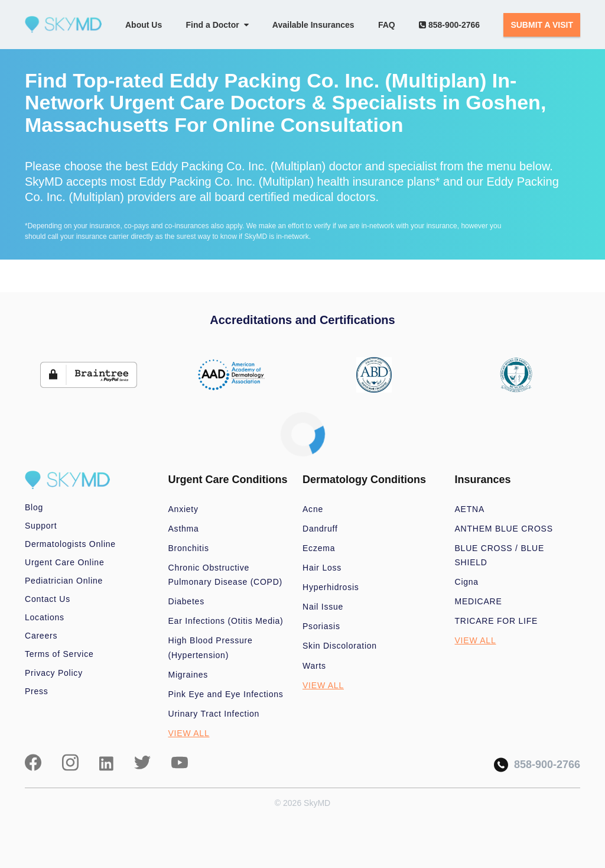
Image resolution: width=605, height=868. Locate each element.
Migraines (188, 675)
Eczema (319, 548)
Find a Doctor (217, 25)
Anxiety (183, 509)
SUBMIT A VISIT (542, 25)
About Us (144, 25)
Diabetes (186, 601)
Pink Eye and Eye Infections (226, 694)
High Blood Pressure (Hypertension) (211, 647)
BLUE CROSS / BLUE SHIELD (500, 555)
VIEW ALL (189, 733)
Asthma (184, 529)
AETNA (470, 509)
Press (37, 691)
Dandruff (320, 529)
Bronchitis (189, 548)
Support (41, 526)
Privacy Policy (54, 673)
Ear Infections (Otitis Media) (226, 621)
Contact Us (48, 599)
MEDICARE (479, 601)
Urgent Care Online (64, 562)
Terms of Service (59, 654)
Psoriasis (321, 626)
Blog (34, 507)
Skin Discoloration (340, 646)
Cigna (467, 582)
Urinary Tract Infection (214, 714)
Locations (45, 617)
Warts (314, 666)
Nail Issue (323, 607)
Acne (313, 509)
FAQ (387, 25)
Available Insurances (313, 25)
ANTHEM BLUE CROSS (504, 529)
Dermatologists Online (70, 544)
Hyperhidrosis (331, 587)
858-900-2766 (449, 25)
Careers (41, 636)
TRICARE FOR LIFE (497, 621)
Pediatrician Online (64, 581)
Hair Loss (322, 568)
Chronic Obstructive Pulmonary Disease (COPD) (226, 575)
